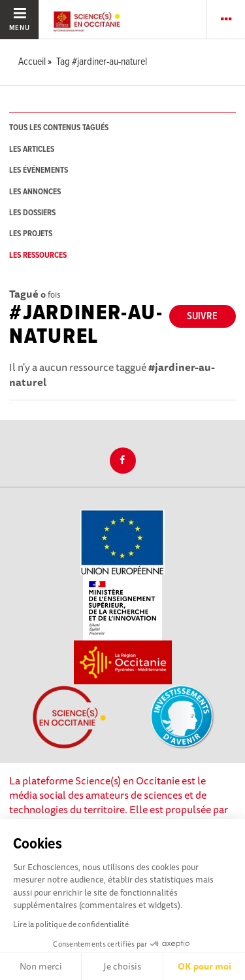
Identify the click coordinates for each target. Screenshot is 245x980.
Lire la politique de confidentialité (71, 924)
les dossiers (32, 213)
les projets (31, 234)
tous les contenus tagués (59, 128)
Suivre (202, 316)
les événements (39, 170)
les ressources (38, 255)
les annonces (35, 192)
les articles (32, 149)
